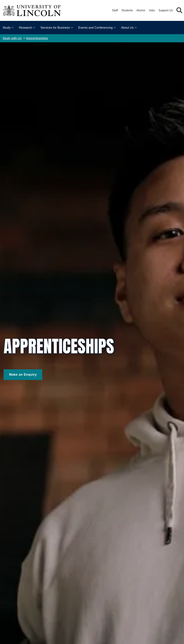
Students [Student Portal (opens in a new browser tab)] (127, 10)
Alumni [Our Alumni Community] (141, 10)
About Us (127, 28)
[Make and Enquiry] (23, 375)
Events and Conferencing (96, 28)
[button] (179, 11)
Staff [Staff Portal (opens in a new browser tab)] (115, 10)
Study (7, 28)
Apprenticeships (37, 38)
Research (25, 28)
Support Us (166, 10)
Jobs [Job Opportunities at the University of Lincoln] (152, 10)
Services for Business (55, 28)
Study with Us (12, 38)
